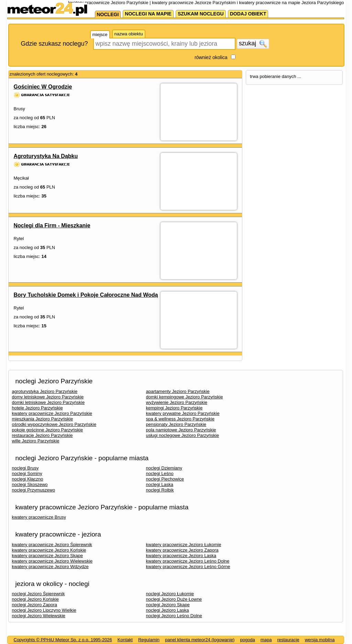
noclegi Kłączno (28, 479)
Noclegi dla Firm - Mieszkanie (52, 225)
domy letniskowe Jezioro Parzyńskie (48, 397)
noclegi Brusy (25, 468)
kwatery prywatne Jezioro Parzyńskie (183, 413)
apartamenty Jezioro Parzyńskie (178, 391)
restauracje (288, 640)
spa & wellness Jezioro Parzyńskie (180, 419)
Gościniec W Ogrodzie (43, 87)
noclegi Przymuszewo (34, 490)
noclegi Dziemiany (164, 468)
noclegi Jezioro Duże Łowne (174, 599)
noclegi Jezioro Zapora (35, 605)
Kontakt (125, 640)
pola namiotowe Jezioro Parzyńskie (181, 430)
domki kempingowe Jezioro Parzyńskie (185, 397)
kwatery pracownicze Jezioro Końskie (49, 550)
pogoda (247, 640)
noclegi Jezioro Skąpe (168, 605)
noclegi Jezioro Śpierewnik (38, 594)
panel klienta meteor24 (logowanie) (200, 640)
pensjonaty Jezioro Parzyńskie (176, 424)
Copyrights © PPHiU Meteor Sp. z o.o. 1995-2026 (63, 640)
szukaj (253, 44)
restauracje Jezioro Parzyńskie (42, 435)
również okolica (211, 57)
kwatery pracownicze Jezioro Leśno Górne (188, 567)
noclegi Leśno (160, 473)
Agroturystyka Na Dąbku (46, 156)
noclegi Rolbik (160, 490)
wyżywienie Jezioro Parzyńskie (177, 402)
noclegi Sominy (27, 473)
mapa (266, 640)
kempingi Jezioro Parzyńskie (174, 408)
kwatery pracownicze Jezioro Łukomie (184, 545)
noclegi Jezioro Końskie (36, 599)
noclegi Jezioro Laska (168, 610)
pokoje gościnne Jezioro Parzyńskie (48, 430)
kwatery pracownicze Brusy (39, 517)
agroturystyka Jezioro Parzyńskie (45, 391)
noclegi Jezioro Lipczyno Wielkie (44, 610)
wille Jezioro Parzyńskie (36, 441)
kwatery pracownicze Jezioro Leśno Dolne (188, 561)
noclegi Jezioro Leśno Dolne (174, 616)
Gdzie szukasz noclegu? (54, 44)
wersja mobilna (320, 640)
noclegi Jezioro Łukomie (170, 594)
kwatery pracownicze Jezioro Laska (181, 556)
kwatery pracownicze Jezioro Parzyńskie (52, 413)
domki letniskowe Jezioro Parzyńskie (48, 402)
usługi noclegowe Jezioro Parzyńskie (183, 435)
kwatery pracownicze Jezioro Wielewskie (52, 561)
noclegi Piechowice (165, 479)
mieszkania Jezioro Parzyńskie (43, 419)
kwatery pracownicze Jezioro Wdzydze (50, 567)
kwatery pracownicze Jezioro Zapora (182, 550)
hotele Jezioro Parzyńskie (37, 408)
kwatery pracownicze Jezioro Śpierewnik (52, 545)
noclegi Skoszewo (30, 484)
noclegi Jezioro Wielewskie (39, 616)
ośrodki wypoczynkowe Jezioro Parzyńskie (54, 424)
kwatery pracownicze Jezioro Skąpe (48, 556)
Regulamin (149, 640)
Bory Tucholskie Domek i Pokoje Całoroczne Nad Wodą (86, 295)
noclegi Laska (160, 484)
